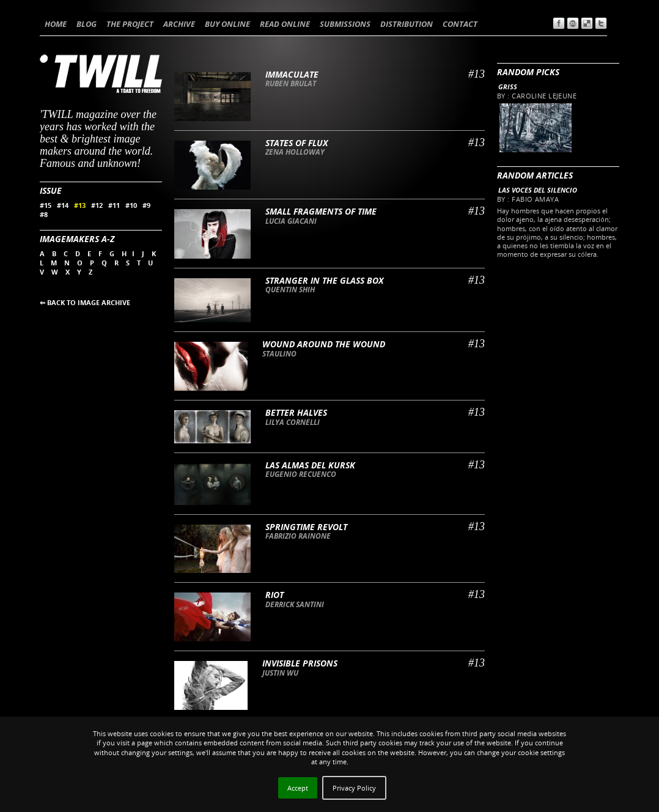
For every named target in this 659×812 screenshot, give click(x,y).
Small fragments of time (321, 211)
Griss (508, 87)
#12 (97, 205)
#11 (114, 205)
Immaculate (292, 74)
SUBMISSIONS (345, 24)
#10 (131, 205)
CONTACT (460, 24)
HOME (56, 24)
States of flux (296, 143)
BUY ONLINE (227, 24)
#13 (80, 205)
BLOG (87, 24)
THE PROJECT (130, 24)
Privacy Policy (354, 788)
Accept (298, 788)
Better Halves (296, 412)
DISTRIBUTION (407, 24)
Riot (274, 595)
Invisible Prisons (300, 663)
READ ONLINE (285, 24)
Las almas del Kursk (310, 465)
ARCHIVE (179, 24)
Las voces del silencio (538, 190)
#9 (146, 205)
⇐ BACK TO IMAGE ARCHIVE (85, 302)
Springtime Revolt (306, 527)
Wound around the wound (324, 344)
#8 (44, 214)
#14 (63, 205)
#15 (46, 205)
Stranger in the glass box (324, 280)
